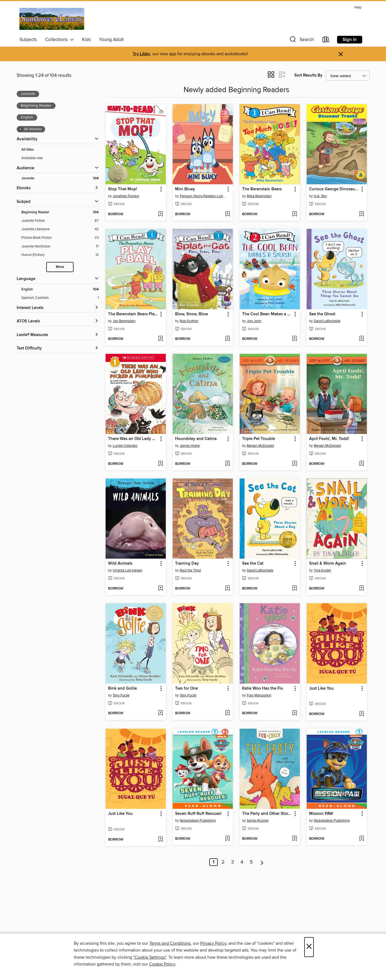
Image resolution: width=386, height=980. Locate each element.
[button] (301, 41)
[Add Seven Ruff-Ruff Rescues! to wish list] (227, 839)
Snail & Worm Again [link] (328, 564)
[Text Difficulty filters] (58, 348)
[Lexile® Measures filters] (58, 335)
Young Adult (111, 40)
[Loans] (326, 41)
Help (358, 8)
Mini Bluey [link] (185, 189)
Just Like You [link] (321, 689)
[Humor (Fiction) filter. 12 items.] (60, 255)
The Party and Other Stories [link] (267, 814)
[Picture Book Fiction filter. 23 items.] (60, 238)
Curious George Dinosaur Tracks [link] (334, 189)
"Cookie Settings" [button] (150, 957)
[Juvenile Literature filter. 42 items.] (60, 229)
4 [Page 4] (242, 862)
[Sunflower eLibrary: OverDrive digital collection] (52, 19)
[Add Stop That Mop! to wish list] (160, 214)
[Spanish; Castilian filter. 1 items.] (60, 298)
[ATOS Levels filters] (58, 321)
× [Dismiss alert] (341, 54)
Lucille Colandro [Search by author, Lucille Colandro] (125, 446)
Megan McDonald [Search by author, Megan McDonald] (260, 446)
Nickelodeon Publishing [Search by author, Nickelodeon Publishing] (198, 821)
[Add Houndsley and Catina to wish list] (227, 464)
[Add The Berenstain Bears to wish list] (294, 214)
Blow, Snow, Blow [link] (191, 314)
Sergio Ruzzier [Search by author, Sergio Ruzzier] (258, 821)
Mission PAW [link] (321, 814)
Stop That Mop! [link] (123, 189)
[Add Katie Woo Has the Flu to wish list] (294, 713)
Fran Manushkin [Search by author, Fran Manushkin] (259, 695)
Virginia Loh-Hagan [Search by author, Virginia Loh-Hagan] (127, 570)
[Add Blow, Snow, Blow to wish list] (227, 339)
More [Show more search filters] (60, 267)
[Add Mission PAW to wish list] (362, 839)
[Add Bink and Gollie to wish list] (160, 713)
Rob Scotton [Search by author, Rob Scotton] (189, 321)
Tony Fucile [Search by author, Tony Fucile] (121, 695)
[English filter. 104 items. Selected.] (60, 289)
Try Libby (141, 54)
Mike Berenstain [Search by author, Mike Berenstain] (259, 196)
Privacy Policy (213, 943)
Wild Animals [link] (120, 564)
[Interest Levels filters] (58, 308)
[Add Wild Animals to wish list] (160, 589)
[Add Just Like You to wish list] (362, 714)
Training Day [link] (187, 564)
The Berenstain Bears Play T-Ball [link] (133, 314)
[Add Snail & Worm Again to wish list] (362, 589)
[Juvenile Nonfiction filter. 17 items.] (60, 247)
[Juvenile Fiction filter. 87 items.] (60, 221)
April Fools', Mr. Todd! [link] (329, 439)
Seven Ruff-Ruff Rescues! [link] (198, 814)
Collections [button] (60, 40)
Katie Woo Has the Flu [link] (263, 689)
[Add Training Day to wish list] (227, 589)
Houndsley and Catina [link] (196, 439)
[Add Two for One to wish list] (227, 713)
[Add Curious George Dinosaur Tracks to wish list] (362, 214)
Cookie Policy (162, 964)
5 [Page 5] (251, 862)
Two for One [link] (186, 689)
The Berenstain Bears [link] (262, 189)
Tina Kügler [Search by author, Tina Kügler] (322, 570)
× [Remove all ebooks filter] (20, 129)
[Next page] (262, 862)
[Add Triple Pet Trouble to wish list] (294, 464)
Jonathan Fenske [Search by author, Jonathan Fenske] (126, 196)
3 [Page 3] (233, 862)
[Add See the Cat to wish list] (294, 589)
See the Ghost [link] (322, 314)
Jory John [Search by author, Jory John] (254, 321)
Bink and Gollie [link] (122, 689)
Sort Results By (308, 75)
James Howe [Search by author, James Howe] (190, 446)
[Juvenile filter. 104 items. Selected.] (60, 178)
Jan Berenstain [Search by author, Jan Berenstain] (124, 321)
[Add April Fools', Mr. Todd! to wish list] (362, 464)
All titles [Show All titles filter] (27, 150)
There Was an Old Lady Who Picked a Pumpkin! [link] (133, 439)
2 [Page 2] (223, 862)
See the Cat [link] (253, 564)
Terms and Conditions (170, 943)
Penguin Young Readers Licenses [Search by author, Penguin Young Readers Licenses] (203, 196)
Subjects (28, 40)
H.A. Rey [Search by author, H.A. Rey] (320, 196)
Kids (86, 40)
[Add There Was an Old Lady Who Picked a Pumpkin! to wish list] (160, 464)
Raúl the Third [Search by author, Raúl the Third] (190, 570)
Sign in (350, 40)
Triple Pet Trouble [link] (259, 439)
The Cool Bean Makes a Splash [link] (267, 314)
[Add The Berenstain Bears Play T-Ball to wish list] (160, 339)
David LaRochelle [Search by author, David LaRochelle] (327, 321)
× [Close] (309, 947)
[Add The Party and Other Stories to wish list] (294, 839)
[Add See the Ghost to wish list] (362, 339)
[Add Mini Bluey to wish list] (227, 214)
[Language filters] (58, 279)
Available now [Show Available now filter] (32, 158)
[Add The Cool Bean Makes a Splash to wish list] (294, 339)
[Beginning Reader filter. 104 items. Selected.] (60, 212)
